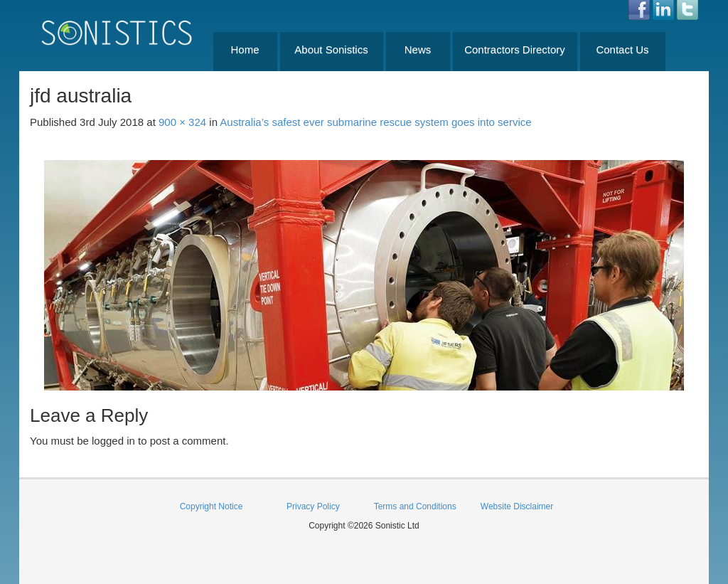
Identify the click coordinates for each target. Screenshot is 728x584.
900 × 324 (182, 122)
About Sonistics (331, 49)
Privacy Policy (313, 506)
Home (245, 49)
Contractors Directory (515, 49)
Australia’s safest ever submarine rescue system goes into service (375, 122)
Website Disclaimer (517, 506)
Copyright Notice (212, 506)
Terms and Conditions (415, 506)
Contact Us (622, 49)
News (418, 49)
